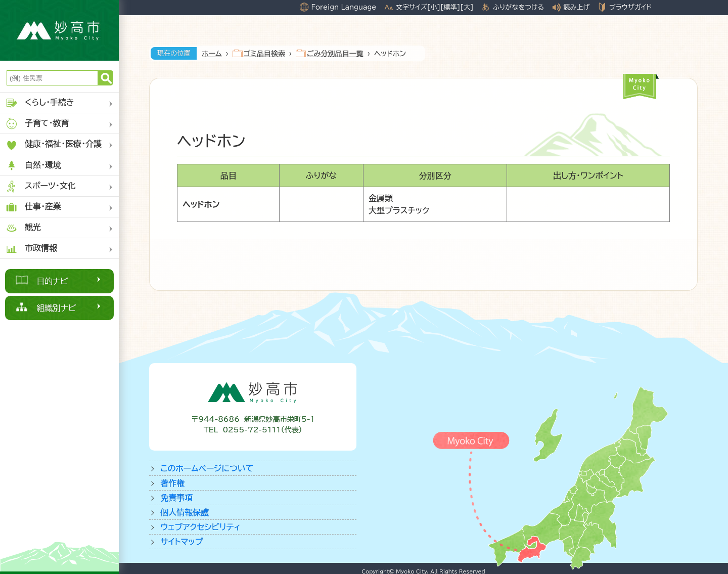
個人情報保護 (185, 512)
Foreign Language (344, 7)
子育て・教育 (37, 124)
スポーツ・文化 (40, 186)
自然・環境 (33, 166)
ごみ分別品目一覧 (335, 54)
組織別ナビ (56, 308)
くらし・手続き (40, 103)
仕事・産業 (33, 207)
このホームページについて (207, 468)
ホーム (212, 54)
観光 (23, 228)
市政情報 (31, 249)
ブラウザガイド (630, 7)
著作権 (172, 483)
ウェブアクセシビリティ (200, 527)
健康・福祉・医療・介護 (53, 145)
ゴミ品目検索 (264, 54)
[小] (434, 7)
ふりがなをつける (518, 7)
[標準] (450, 7)
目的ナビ (52, 281)
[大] (467, 7)
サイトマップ (181, 542)
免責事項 (176, 498)
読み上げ (577, 7)
